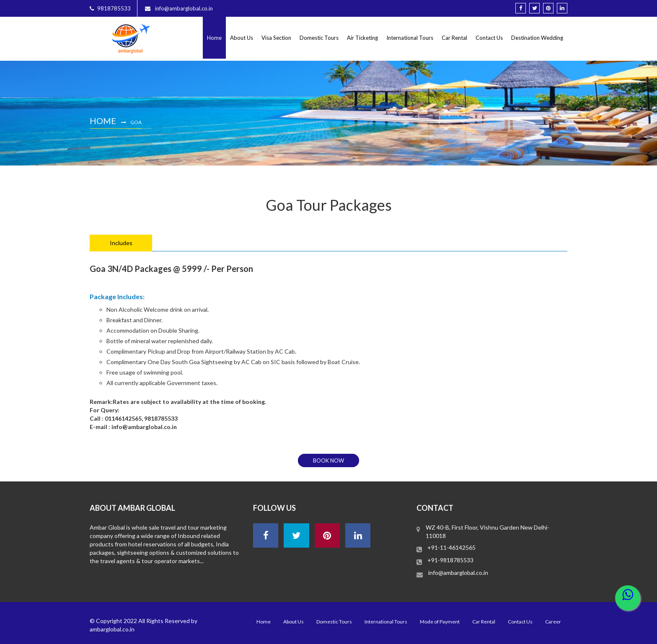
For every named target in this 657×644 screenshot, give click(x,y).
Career (553, 622)
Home (214, 38)
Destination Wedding (537, 38)
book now (328, 460)
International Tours (410, 38)
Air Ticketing (362, 38)
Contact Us (489, 38)
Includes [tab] (121, 243)
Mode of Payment (440, 622)
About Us (242, 38)
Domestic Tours (319, 38)
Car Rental (454, 38)
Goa (136, 122)
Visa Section (276, 38)
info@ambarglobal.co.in (458, 573)
